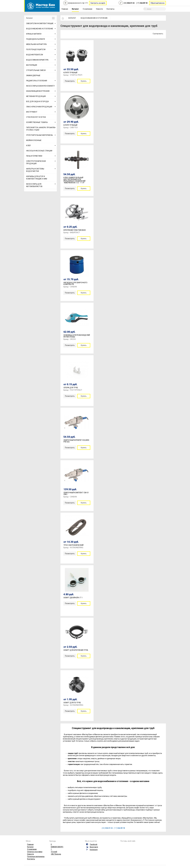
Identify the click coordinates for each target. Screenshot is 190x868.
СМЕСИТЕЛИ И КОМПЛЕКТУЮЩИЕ (40, 23)
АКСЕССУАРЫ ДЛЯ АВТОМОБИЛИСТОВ (34, 185)
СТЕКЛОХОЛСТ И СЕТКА (36, 117)
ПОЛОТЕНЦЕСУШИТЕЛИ (36, 49)
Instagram (94, 850)
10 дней (54, 852)
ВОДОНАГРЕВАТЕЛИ (35, 55)
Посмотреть (70, 81)
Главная (65, 9)
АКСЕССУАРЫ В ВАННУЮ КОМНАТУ (40, 86)
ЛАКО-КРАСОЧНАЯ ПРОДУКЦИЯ (39, 107)
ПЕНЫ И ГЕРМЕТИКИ (34, 156)
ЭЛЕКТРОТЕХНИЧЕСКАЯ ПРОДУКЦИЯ (36, 162)
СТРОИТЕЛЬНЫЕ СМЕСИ (36, 70)
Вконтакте (94, 847)
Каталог (75, 9)
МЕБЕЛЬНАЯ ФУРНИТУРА (36, 44)
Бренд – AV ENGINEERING (73, 548)
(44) (129, 3)
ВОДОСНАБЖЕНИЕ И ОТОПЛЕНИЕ (40, 29)
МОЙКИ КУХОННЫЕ (34, 140)
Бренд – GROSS (70, 339)
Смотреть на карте (98, 3)
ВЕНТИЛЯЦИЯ (32, 65)
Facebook (94, 844)
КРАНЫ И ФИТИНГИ (34, 34)
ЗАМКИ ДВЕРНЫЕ (33, 75)
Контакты (111, 9)
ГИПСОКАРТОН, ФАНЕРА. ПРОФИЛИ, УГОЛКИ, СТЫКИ (41, 129)
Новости (99, 9)
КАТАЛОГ (72, 18)
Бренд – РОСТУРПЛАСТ (73, 390)
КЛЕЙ (28, 146)
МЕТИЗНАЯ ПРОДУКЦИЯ (36, 96)
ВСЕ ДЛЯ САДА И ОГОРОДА (37, 101)
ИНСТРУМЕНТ (32, 112)
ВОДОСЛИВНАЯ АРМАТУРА (37, 60)
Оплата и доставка (35, 852)
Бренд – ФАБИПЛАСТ (72, 233)
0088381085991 (57, 847)
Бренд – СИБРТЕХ (71, 128)
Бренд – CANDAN (70, 287)
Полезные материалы (36, 857)
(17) (142, 3)
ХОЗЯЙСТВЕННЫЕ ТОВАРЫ (37, 122)
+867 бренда (56, 854)
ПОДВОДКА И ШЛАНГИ (36, 39)
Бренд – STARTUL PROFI (73, 75)
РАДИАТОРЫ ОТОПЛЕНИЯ (37, 81)
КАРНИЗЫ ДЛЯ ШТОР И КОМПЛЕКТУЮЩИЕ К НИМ (37, 178)
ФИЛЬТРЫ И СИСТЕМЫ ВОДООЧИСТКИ (35, 170)
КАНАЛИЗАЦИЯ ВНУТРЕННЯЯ (38, 91)
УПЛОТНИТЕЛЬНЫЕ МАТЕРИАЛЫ (39, 135)
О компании (87, 9)
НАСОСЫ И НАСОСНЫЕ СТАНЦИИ (39, 151)
